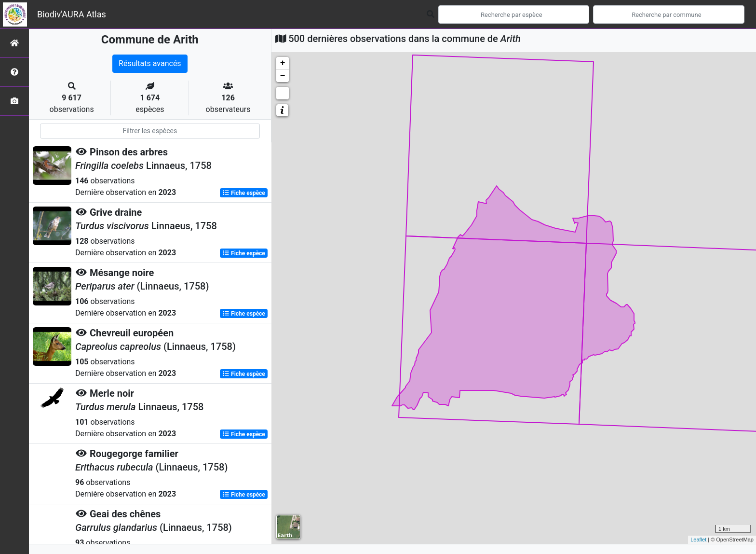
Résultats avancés (150, 63)
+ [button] (283, 63)
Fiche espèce (244, 193)
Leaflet (698, 540)
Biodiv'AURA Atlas (72, 14)
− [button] (283, 76)
